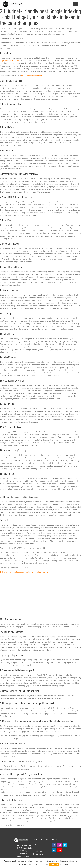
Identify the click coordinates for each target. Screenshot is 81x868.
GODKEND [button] (54, 864)
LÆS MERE (64, 864)
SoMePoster (37, 848)
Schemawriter (38, 854)
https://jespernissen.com (10, 60)
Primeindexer (38, 851)
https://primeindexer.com (31, 75)
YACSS (35, 845)
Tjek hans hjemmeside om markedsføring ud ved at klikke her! (25, 572)
